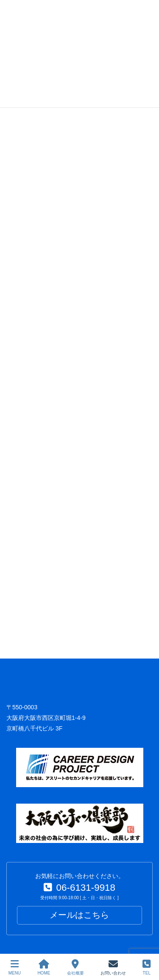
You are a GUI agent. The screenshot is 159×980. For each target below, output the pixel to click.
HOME (44, 967)
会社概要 (75, 967)
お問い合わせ (113, 967)
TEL (146, 967)
